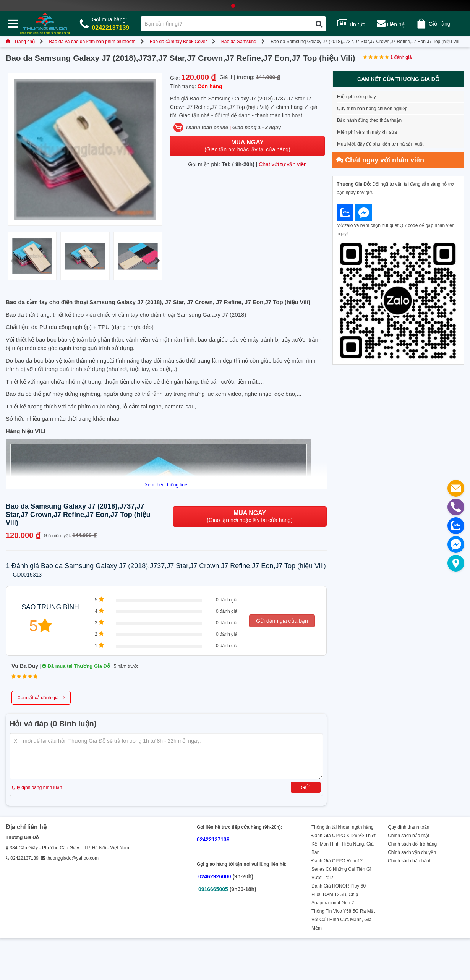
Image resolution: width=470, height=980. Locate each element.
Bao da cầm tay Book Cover (178, 42)
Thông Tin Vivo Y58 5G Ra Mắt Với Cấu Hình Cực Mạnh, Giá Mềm (343, 920)
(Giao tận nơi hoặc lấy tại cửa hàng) (247, 146)
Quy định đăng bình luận (37, 787)
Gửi (306, 787)
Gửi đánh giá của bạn (282, 621)
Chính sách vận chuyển (412, 852)
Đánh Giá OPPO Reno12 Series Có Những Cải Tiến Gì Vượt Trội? (341, 869)
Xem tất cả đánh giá (41, 697)
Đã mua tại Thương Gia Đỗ (76, 666)
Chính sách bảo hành (410, 861)
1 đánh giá (401, 57)
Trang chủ (20, 42)
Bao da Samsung (239, 42)
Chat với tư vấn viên (283, 164)
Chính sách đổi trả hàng (412, 844)
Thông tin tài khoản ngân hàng (342, 827)
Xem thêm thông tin (166, 485)
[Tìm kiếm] (319, 24)
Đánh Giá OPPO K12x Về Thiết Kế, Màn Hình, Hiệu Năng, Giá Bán (344, 844)
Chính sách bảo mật (408, 836)
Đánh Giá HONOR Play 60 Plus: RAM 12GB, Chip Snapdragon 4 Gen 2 (339, 894)
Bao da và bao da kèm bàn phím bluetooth (92, 42)
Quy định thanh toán (408, 827)
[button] (157, 261)
